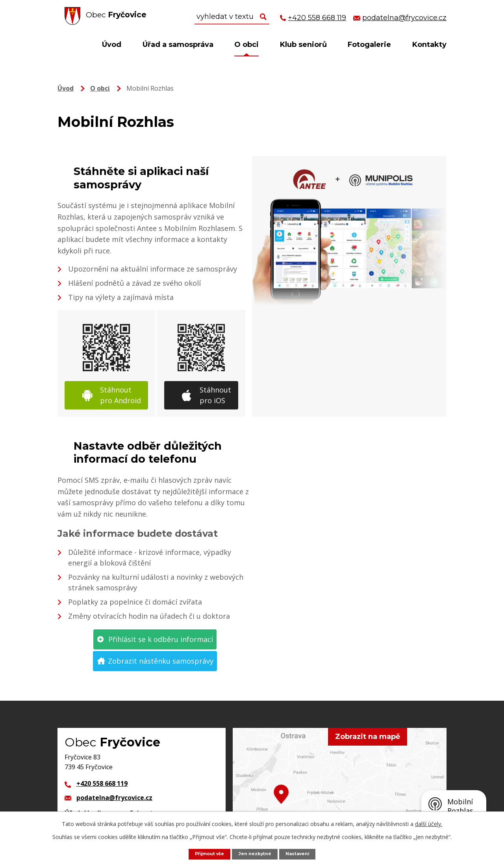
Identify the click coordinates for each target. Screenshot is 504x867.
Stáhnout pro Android (120, 395)
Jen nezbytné (256, 853)
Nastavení (303, 853)
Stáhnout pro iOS (215, 395)
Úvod (112, 45)
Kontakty (429, 45)
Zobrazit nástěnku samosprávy (161, 661)
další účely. (429, 823)
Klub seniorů (303, 45)
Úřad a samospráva (178, 45)
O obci (246, 45)
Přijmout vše (205, 853)
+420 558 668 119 (102, 783)
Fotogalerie (369, 45)
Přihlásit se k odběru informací (161, 639)
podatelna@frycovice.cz (114, 798)
